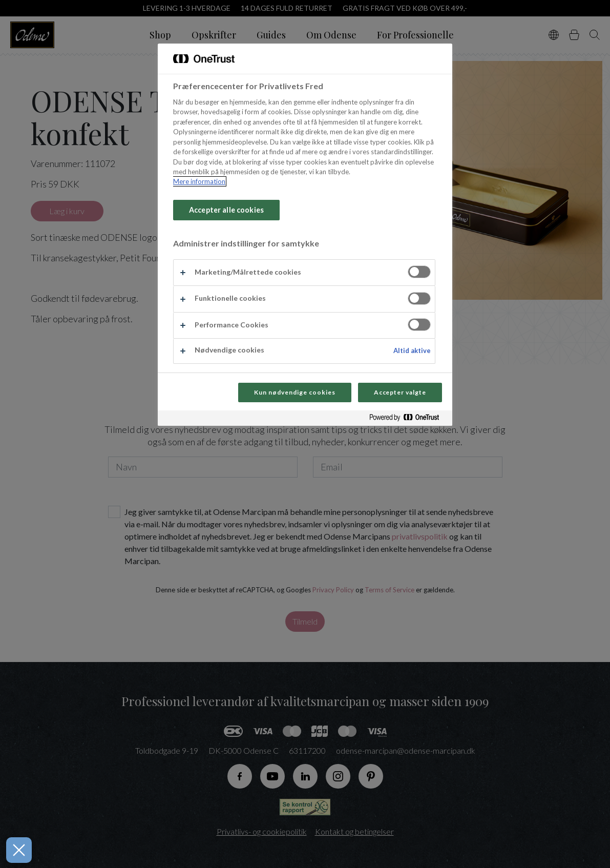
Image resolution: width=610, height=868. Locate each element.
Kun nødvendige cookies (295, 392)
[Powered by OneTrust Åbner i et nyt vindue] (408, 419)
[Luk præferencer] (16, 850)
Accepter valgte (400, 392)
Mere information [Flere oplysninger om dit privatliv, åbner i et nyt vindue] (199, 181)
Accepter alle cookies (226, 210)
